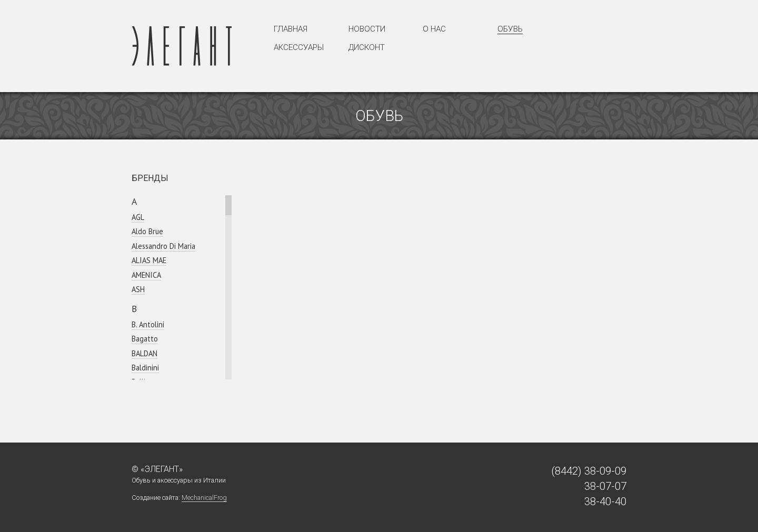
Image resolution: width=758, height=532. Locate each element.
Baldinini (145, 368)
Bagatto (145, 339)
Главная (291, 29)
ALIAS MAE (149, 260)
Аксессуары (299, 47)
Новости (367, 29)
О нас (434, 29)
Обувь (510, 29)
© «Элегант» (157, 469)
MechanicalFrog (204, 498)
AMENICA (146, 275)
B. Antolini (148, 324)
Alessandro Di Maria (163, 246)
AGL (138, 217)
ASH (138, 289)
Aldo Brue (147, 231)
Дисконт (367, 47)
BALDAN (144, 353)
